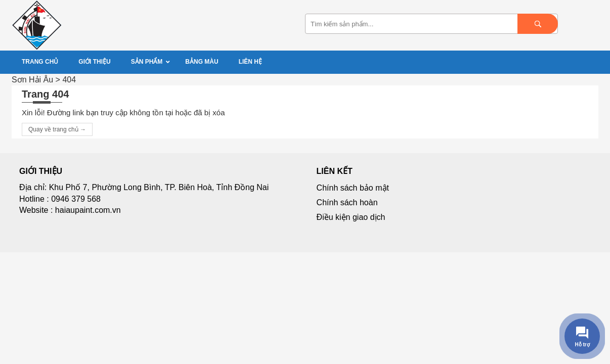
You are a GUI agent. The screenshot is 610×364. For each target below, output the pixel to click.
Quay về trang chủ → (57, 129)
